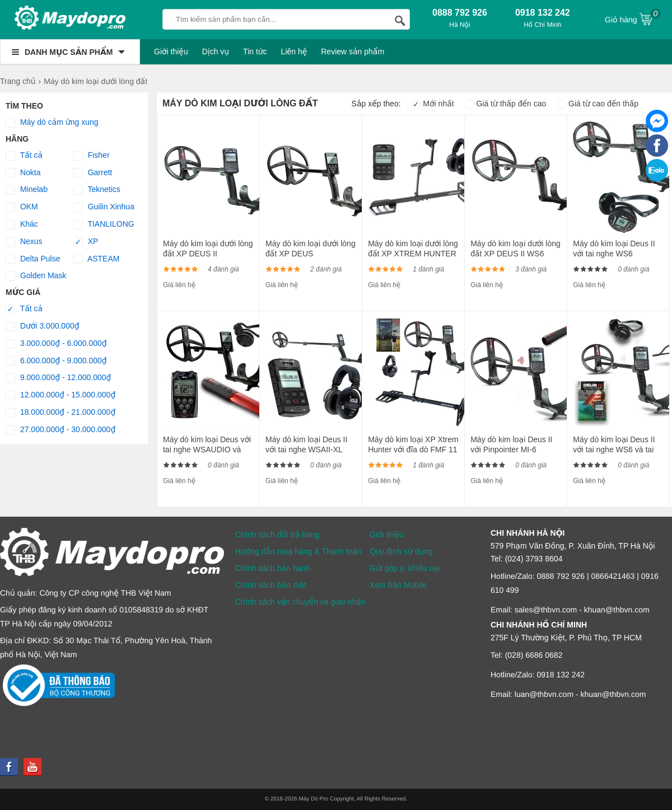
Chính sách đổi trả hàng (277, 535)
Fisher (92, 156)
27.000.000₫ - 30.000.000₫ (60, 430)
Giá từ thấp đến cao (506, 104)
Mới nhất (432, 104)
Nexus (24, 242)
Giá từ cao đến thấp (598, 104)
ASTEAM (97, 259)
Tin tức (255, 51)
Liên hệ (294, 51)
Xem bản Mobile (398, 585)
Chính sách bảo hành (273, 568)
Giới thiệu (171, 51)
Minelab (27, 190)
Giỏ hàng (633, 18)
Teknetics (97, 190)
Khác (22, 224)
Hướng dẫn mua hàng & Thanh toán (298, 551)
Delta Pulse (33, 259)
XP (86, 242)
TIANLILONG (104, 224)
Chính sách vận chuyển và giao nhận (300, 602)
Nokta (23, 173)
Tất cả (24, 156)
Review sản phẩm (353, 51)
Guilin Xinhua (104, 207)
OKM (22, 207)
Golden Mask (36, 276)
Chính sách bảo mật (271, 585)
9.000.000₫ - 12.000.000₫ (59, 378)
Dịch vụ (216, 51)
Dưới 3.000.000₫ (43, 326)
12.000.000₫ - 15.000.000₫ (60, 395)
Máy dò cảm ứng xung (52, 123)
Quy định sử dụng (401, 551)
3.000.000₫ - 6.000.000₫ (56, 344)
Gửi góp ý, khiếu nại (405, 568)
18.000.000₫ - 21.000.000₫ (60, 413)
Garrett (93, 173)
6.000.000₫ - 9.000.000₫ (56, 361)
